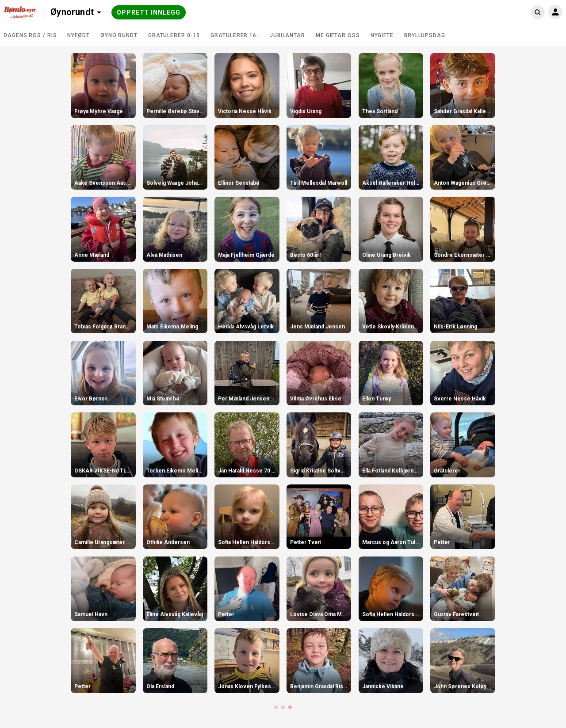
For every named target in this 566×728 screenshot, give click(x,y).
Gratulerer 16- (235, 35)
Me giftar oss (338, 35)
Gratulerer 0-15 (174, 35)
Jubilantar (287, 35)
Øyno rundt (119, 35)
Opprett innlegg (149, 12)
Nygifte (382, 35)
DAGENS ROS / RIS (30, 35)
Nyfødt (78, 35)
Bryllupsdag (425, 35)
